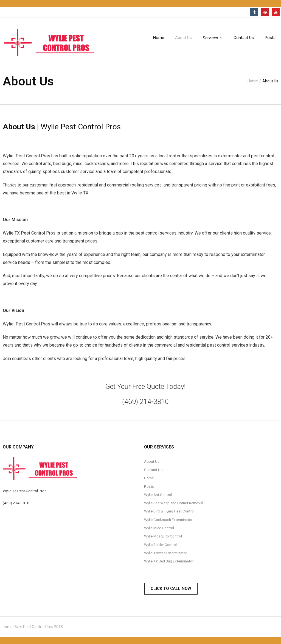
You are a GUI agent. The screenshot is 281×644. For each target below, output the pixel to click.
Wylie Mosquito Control (163, 536)
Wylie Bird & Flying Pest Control (169, 511)
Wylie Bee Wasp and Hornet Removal (174, 503)
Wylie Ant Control (158, 495)
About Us (152, 461)
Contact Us (153, 470)
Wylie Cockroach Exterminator (168, 520)
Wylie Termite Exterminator (165, 553)
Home (253, 81)
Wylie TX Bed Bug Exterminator (169, 561)
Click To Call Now (171, 589)
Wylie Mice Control (159, 528)
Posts (149, 486)
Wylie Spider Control (160, 545)
